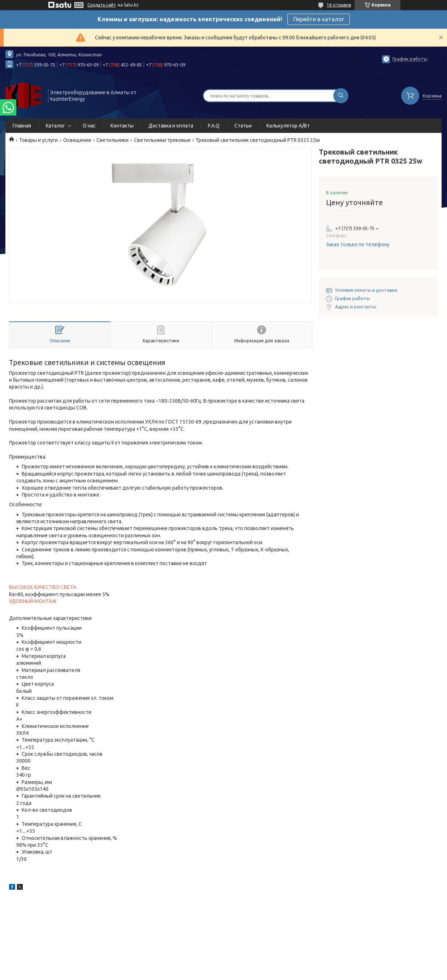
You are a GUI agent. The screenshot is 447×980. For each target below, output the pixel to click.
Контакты (122, 126)
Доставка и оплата (171, 126)
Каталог (55, 126)
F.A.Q (214, 126)
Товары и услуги (38, 140)
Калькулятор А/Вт (288, 126)
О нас (89, 126)
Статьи (243, 126)
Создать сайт (102, 5)
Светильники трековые (162, 140)
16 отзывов (339, 5)
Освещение (77, 140)
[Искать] (341, 96)
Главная (22, 126)
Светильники (112, 140)
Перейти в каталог (319, 19)
